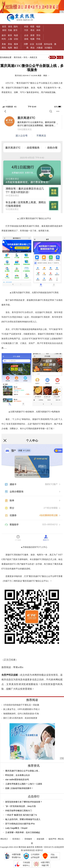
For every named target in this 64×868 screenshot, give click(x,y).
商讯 (4, 48)
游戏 (26, 39)
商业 (33, 48)
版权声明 (52, 839)
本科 (38, 30)
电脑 (32, 39)
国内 (16, 27)
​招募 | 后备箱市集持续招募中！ (19, 788)
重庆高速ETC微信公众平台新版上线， (23, 771)
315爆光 (48, 48)
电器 (16, 35)
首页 (4, 27)
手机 (38, 39)
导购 (10, 30)
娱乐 (4, 35)
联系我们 (16, 839)
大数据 (40, 48)
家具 (10, 35)
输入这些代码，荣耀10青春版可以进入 (23, 819)
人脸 (10, 39)
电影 (38, 27)
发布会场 (48, 44)
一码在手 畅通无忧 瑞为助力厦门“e (21, 815)
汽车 (26, 30)
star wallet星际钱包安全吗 (17, 779)
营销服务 (28, 839)
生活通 (39, 44)
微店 (16, 48)
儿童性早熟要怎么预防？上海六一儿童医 (24, 784)
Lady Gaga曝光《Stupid (16, 828)
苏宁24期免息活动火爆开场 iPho (20, 824)
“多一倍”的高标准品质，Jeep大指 (21, 806)
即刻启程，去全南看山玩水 (18, 775)
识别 (16, 39)
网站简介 (4, 839)
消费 (26, 44)
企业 (26, 35)
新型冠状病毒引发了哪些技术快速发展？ (24, 802)
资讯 (10, 27)
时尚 (4, 39)
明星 (32, 27)
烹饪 (38, 35)
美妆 (10, 44)
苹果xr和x (18, 667)
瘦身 (16, 44)
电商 (10, 48)
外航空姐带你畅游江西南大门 (19, 811)
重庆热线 (18, 57)
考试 (32, 30)
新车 (16, 30)
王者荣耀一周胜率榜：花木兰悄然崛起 (23, 832)
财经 (4, 30)
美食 (4, 44)
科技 (26, 27)
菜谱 (32, 35)
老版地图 (40, 839)
